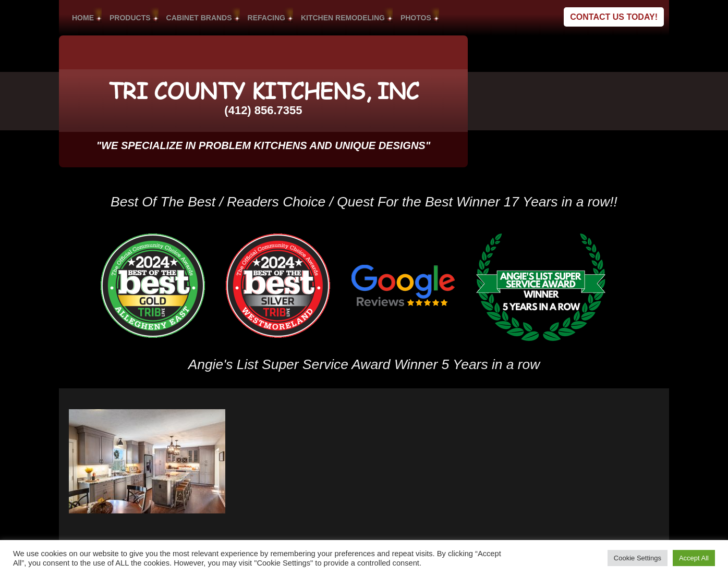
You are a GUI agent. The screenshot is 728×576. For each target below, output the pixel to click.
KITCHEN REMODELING (343, 18)
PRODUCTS (130, 18)
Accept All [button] (694, 558)
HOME (83, 18)
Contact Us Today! (614, 17)
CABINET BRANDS (199, 18)
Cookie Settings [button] (638, 558)
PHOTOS (416, 18)
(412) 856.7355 (263, 110)
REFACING (266, 18)
